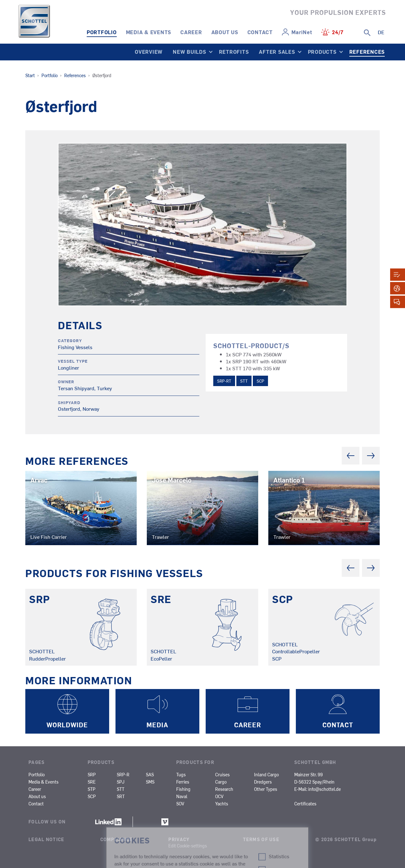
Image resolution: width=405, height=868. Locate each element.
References (367, 52)
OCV (219, 796)
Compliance (117, 839)
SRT (121, 796)
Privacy (179, 839)
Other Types (266, 789)
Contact (260, 32)
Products (322, 52)
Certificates (305, 803)
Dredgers (263, 782)
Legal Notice (46, 839)
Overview (149, 52)
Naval (182, 796)
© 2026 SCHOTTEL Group (346, 839)
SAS (150, 774)
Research (224, 789)
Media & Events (149, 32)
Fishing (183, 789)
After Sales (277, 52)
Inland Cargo (266, 774)
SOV (180, 803)
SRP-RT (224, 381)
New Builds (190, 52)
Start (30, 75)
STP (92, 789)
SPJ (121, 782)
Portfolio (102, 32)
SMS (150, 782)
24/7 (338, 32)
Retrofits (234, 52)
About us (225, 32)
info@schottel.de (324, 789)
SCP (260, 381)
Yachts (222, 803)
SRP (92, 774)
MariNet (302, 32)
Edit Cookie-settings (188, 846)
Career (191, 32)
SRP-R (123, 774)
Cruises (222, 774)
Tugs (181, 774)
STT (244, 381)
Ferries (183, 782)
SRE (92, 782)
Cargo (221, 782)
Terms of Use (261, 839)
